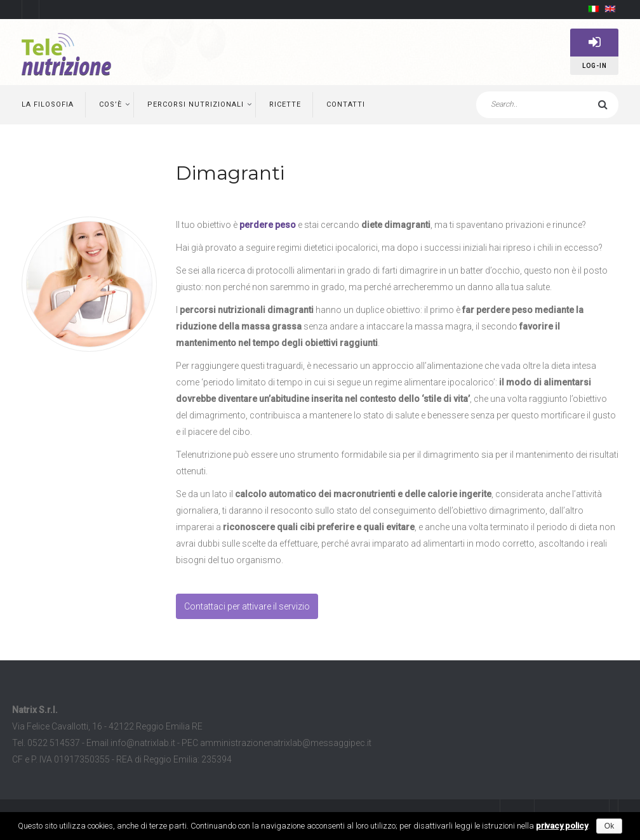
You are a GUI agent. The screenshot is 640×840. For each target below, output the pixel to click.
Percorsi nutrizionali (196, 104)
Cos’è (110, 104)
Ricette (285, 104)
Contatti (346, 104)
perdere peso (268, 225)
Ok (609, 826)
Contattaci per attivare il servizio (247, 606)
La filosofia (48, 104)
